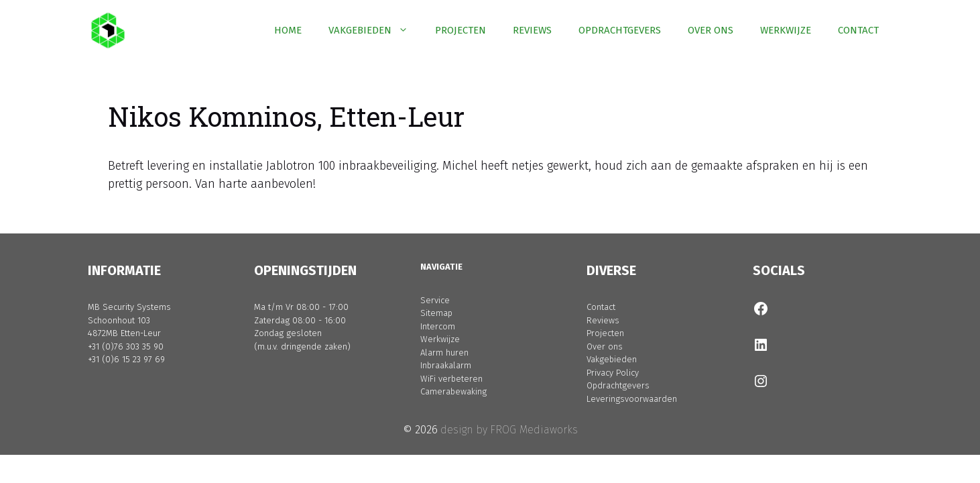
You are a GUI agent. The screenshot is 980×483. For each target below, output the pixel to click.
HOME (288, 30)
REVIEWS (532, 30)
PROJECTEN (461, 30)
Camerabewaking (453, 391)
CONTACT (858, 30)
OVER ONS (711, 30)
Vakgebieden (612, 359)
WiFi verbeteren (451, 379)
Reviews (603, 320)
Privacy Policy (613, 373)
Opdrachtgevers (618, 385)
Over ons (605, 346)
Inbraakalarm (446, 365)
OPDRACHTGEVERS (620, 30)
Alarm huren (444, 353)
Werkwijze (440, 339)
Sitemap (436, 313)
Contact (601, 307)
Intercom (438, 326)
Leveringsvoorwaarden (632, 399)
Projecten (605, 333)
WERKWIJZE (786, 30)
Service (435, 300)
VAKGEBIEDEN (375, 30)
